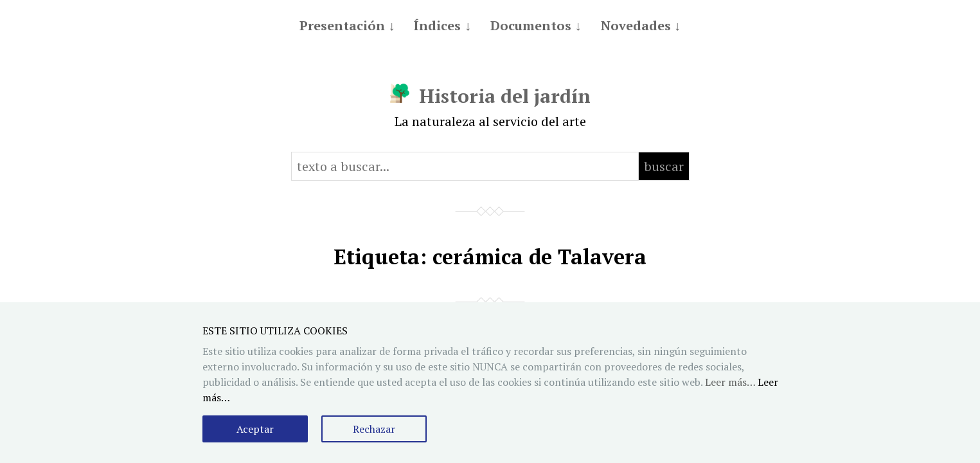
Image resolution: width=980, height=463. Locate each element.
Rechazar (374, 429)
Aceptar (255, 429)
